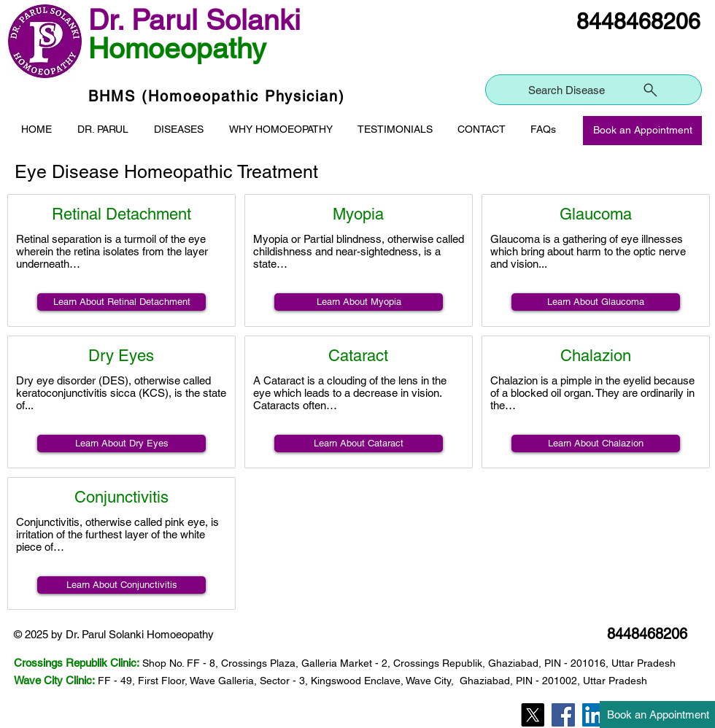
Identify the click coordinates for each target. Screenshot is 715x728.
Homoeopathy (177, 49)
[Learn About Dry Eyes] (121, 444)
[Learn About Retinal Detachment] (121, 302)
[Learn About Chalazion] (596, 444)
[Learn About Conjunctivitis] (121, 585)
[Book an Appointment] (642, 131)
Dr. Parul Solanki (194, 20)
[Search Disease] (594, 90)
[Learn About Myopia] (359, 302)
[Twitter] (533, 715)
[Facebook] (563, 715)
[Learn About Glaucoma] (596, 302)
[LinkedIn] (594, 715)
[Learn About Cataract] (359, 444)
